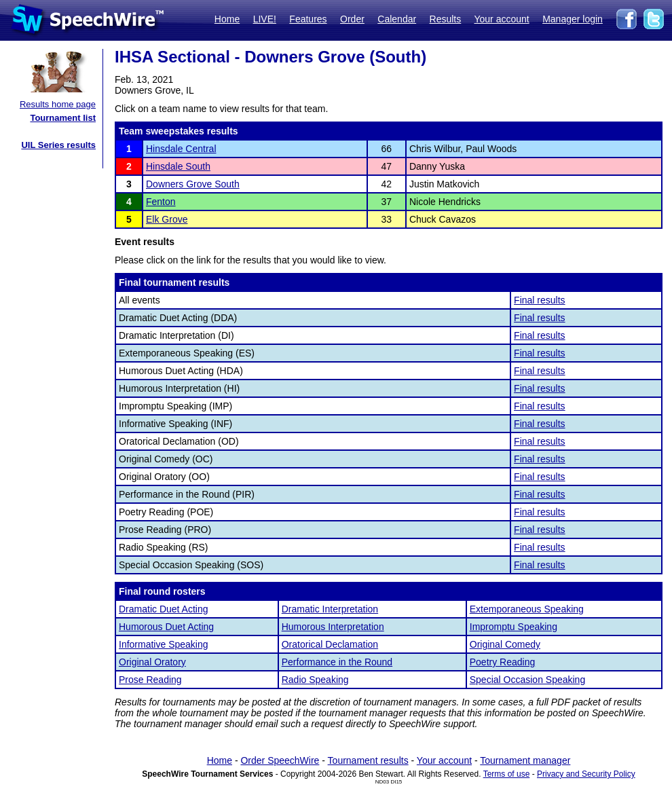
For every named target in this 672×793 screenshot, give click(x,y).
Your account (501, 19)
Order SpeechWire (280, 760)
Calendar (397, 19)
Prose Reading (150, 680)
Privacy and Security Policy (586, 774)
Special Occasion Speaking (527, 680)
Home (227, 19)
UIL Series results (58, 145)
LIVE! (265, 19)
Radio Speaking (315, 680)
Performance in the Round (337, 662)
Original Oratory (152, 662)
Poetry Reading (503, 662)
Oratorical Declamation (330, 644)
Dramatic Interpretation (330, 609)
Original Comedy (505, 644)
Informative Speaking (164, 644)
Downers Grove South (193, 184)
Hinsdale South (178, 166)
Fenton (161, 202)
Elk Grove (167, 219)
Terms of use (507, 774)
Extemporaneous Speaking (527, 609)
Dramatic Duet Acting (164, 609)
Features (308, 19)
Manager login (573, 19)
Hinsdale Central (181, 149)
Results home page (58, 104)
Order (352, 19)
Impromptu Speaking (514, 627)
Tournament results (368, 760)
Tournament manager (525, 760)
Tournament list (63, 118)
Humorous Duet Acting (166, 627)
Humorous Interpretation (333, 627)
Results (446, 19)
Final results (539, 300)
